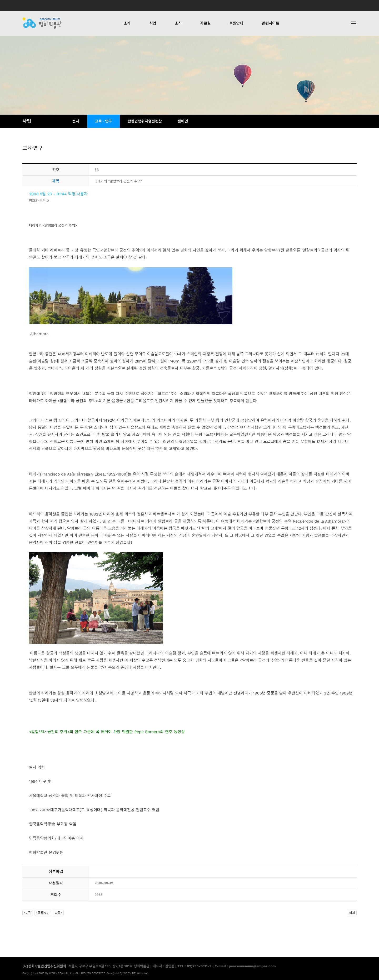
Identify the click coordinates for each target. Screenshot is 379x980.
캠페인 (183, 121)
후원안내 (236, 23)
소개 (127, 23)
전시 (76, 121)
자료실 (205, 23)
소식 (178, 23)
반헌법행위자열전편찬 (145, 121)
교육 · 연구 (103, 121)
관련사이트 (270, 23)
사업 (153, 23)
